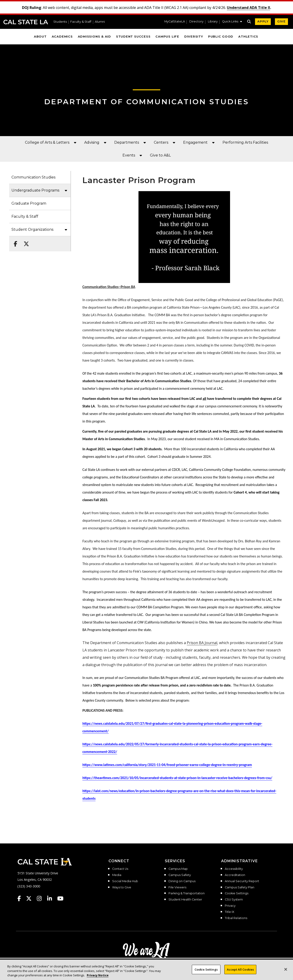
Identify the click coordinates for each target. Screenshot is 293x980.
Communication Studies (33, 177)
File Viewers (177, 887)
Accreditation (235, 875)
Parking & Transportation (187, 893)
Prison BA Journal (202, 643)
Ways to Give (122, 887)
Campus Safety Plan (240, 887)
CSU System (234, 900)
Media (117, 875)
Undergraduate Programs (35, 190)
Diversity (194, 37)
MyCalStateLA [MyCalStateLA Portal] (175, 22)
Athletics (248, 37)
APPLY (263, 21)
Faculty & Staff (81, 22)
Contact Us (120, 869)
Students (60, 22)
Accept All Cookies (240, 973)
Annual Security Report (242, 881)
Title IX (229, 912)
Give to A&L (160, 155)
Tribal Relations (236, 918)
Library (213, 22)
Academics (62, 37)
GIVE (281, 21)
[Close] (286, 973)
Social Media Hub (125, 881)
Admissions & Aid (94, 37)
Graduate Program (29, 203)
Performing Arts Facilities (245, 142)
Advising (92, 142)
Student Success (133, 37)
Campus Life (167, 37)
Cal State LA (26, 22)
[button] (232, 22)
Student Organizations (32, 229)
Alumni (100, 22)
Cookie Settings (237, 893)
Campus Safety (180, 875)
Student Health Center (185, 900)
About (40, 37)
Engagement (195, 142)
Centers (161, 142)
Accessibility (234, 869)
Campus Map (178, 869)
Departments (127, 142)
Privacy (230, 906)
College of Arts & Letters (47, 142)
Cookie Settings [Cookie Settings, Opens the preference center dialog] (206, 973)
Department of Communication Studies (146, 102)
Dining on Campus (182, 881)
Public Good (221, 37)
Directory (196, 22)
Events (129, 155)
